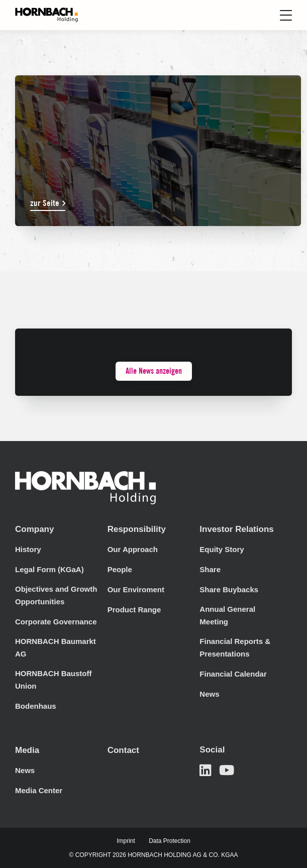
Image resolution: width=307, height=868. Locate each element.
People (120, 569)
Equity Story (222, 549)
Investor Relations (236, 529)
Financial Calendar (233, 674)
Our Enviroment (136, 589)
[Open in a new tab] (206, 770)
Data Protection (170, 841)
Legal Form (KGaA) (49, 569)
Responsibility (137, 529)
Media (27, 750)
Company (34, 529)
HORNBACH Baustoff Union (54, 680)
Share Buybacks (229, 589)
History (28, 549)
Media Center (39, 790)
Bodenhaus (36, 706)
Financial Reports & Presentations (235, 647)
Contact (123, 750)
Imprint (126, 841)
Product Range (134, 610)
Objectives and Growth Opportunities (56, 595)
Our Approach (133, 549)
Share (210, 569)
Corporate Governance (56, 622)
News (209, 694)
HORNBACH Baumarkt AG (56, 647)
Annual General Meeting (227, 615)
